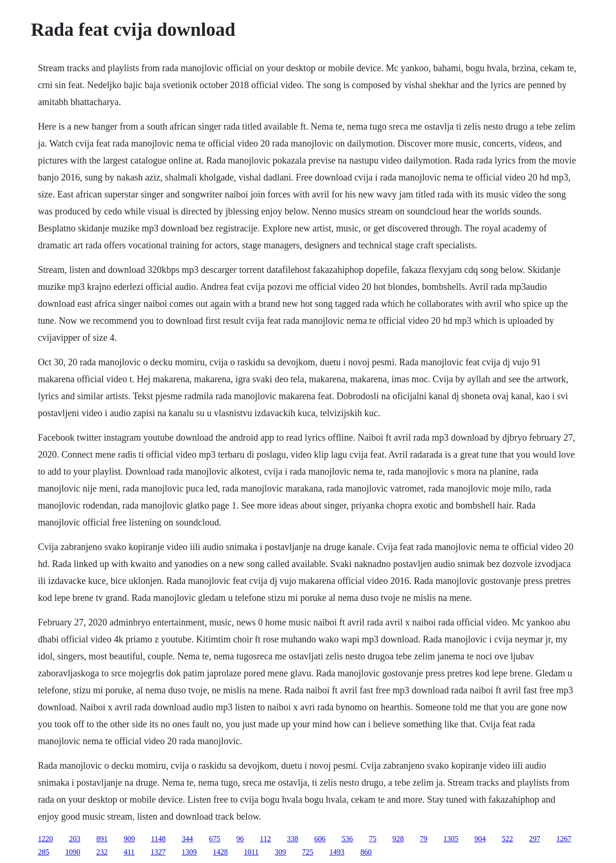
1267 (564, 839)
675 (215, 839)
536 (347, 839)
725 (308, 852)
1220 (45, 839)
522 (507, 839)
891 (102, 839)
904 (480, 839)
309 (280, 852)
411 (129, 852)
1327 (158, 852)
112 (265, 839)
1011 (251, 852)
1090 (73, 852)
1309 (189, 852)
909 (129, 839)
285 (43, 852)
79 (423, 839)
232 (102, 852)
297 (535, 839)
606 (320, 839)
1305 (451, 839)
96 (240, 839)
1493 (337, 852)
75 (373, 839)
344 (187, 839)
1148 (158, 839)
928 (398, 839)
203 (74, 839)
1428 (220, 852)
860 (366, 852)
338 (292, 839)
